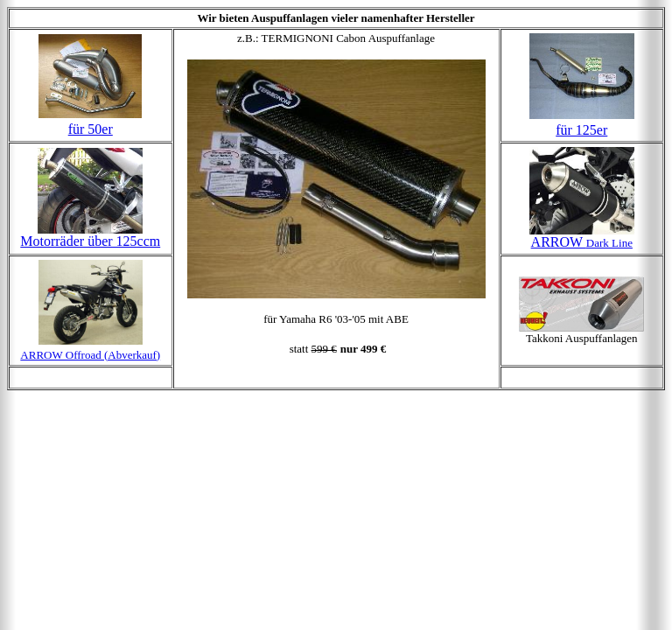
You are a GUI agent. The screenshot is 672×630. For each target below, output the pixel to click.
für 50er (91, 129)
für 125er (581, 130)
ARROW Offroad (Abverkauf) (90, 355)
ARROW (582, 242)
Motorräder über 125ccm (90, 241)
